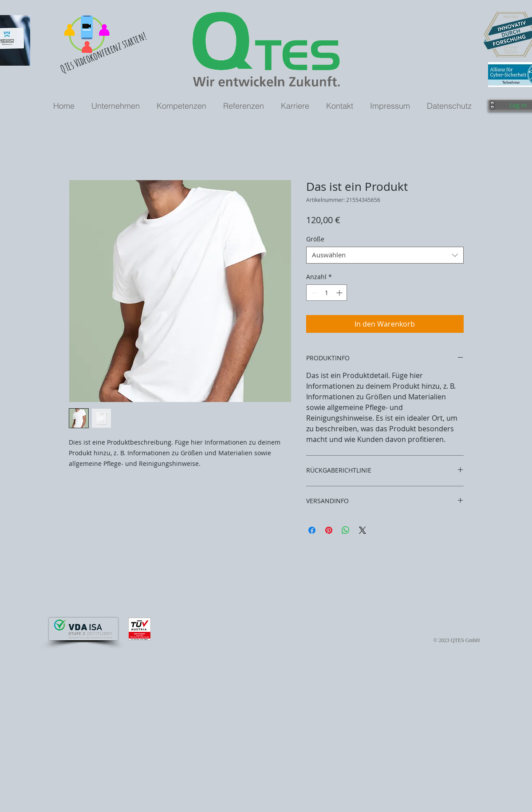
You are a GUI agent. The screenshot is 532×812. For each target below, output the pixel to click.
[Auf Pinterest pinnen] (329, 530)
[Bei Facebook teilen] (312, 530)
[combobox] (385, 255)
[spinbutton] (327, 293)
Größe (315, 239)
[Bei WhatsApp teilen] (346, 530)
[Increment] (340, 293)
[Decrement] (313, 293)
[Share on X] (363, 530)
